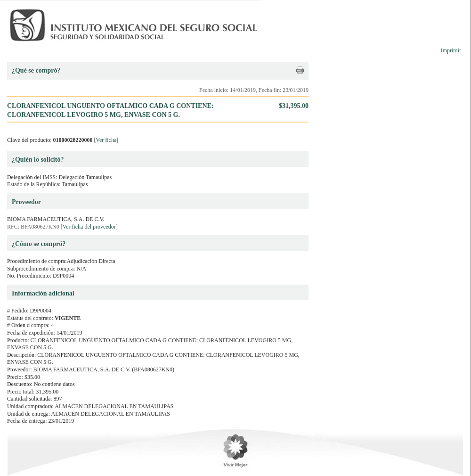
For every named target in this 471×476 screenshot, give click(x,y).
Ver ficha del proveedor (89, 227)
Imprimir (451, 50)
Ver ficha (106, 140)
